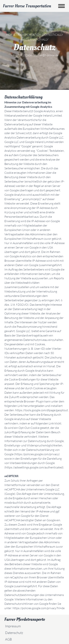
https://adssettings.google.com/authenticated (34, 467)
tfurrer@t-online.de (46, 55)
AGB (9, 639)
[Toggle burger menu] (61, 6)
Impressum (13, 626)
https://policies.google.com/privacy (37, 454)
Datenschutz (14, 633)
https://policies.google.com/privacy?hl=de (39, 608)
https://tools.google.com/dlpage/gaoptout (42, 410)
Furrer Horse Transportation (27, 6)
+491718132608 (21, 55)
